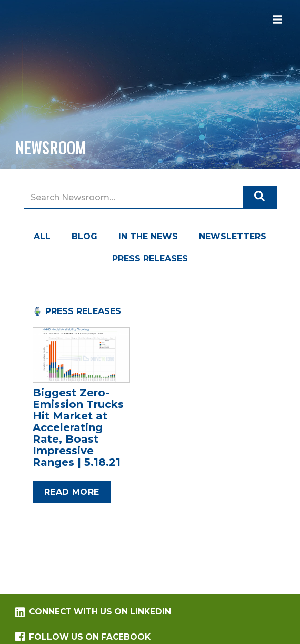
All (42, 236)
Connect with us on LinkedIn (93, 612)
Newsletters (233, 236)
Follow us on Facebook (83, 637)
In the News (148, 236)
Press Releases (150, 258)
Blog (84, 236)
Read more (72, 492)
